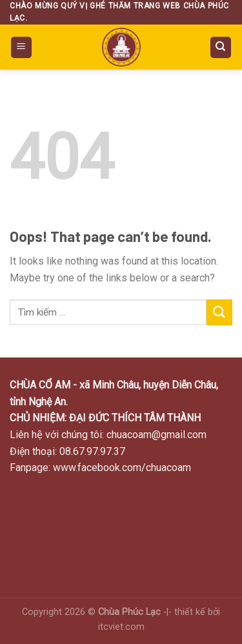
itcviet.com (121, 627)
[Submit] (219, 312)
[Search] (221, 47)
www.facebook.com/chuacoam (122, 468)
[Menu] (22, 47)
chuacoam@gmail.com (156, 435)
